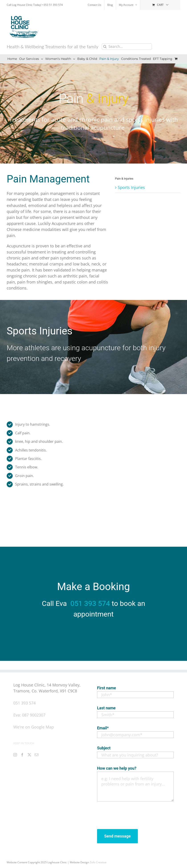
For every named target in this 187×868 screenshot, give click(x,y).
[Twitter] (29, 755)
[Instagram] (15, 755)
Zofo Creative (98, 862)
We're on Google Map (34, 727)
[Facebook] (22, 755)
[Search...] (127, 47)
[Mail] (37, 755)
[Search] (105, 47)
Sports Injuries (131, 187)
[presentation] (131, 814)
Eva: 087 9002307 (29, 715)
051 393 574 (90, 603)
